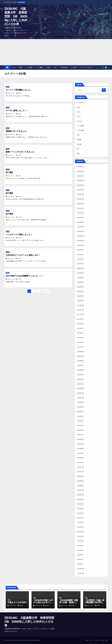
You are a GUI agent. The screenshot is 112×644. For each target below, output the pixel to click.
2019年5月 (80, 259)
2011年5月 (80, 559)
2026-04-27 (13, 606)
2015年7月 (80, 412)
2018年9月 (80, 278)
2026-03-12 (64, 606)
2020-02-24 (11, 155)
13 (43, 291)
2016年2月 (80, 384)
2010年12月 (81, 569)
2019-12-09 (11, 279)
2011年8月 (80, 546)
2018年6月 (80, 287)
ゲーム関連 (39, 67)
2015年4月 (80, 425)
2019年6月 (80, 255)
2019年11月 (80, 236)
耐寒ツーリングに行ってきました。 (21, 152)
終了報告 (9, 172)
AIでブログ (80, 103)
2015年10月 (81, 398)
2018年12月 (81, 268)
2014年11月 (80, 444)
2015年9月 (80, 402)
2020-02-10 (11, 197)
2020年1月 (80, 227)
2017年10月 (80, 315)
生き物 (48, 67)
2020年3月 (80, 218)
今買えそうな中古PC (17, 602)
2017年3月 (80, 338)
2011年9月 (80, 541)
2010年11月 (80, 573)
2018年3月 (80, 301)
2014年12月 (80, 439)
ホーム (14, 67)
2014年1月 (80, 462)
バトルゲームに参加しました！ (19, 234)
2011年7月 (80, 550)
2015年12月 (80, 389)
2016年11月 (80, 356)
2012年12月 (80, 490)
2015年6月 (80, 416)
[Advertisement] (56, 52)
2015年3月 (80, 430)
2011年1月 (80, 564)
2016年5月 (80, 375)
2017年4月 (80, 333)
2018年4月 (80, 296)
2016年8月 (80, 365)
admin (19, 93)
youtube (64, 67)
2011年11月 (80, 532)
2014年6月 (80, 453)
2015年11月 (80, 393)
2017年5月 (80, 328)
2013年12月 (80, 467)
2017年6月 (80, 324)
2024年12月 (81, 185)
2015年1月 (80, 435)
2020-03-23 (11, 114)
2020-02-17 (11, 176)
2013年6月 (80, 481)
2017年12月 (80, 305)
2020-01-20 (11, 238)
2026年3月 (80, 171)
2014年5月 (80, 458)
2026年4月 (80, 167)
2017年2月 (80, 342)
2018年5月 (80, 291)
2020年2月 (80, 222)
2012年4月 (80, 518)
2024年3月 (80, 199)
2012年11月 (80, 495)
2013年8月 (80, 476)
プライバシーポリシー (86, 67)
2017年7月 (80, 319)
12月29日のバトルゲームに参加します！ (23, 255)
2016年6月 (80, 370)
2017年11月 (80, 310)
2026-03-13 (39, 606)
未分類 (8, 87)
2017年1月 (80, 347)
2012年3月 (80, 523)
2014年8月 (80, 449)
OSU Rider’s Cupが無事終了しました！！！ (25, 276)
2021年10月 (81, 213)
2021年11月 (80, 208)
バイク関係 (29, 67)
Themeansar (37, 640)
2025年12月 (81, 181)
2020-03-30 (11, 93)
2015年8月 (80, 407)
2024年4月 (80, 194)
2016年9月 (80, 361)
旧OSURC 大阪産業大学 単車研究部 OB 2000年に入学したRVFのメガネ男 (16, 16)
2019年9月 (80, 245)
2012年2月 (80, 527)
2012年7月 (80, 504)
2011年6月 (80, 555)
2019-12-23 (11, 258)
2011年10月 (80, 536)
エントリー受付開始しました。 (19, 90)
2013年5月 (80, 486)
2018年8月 (80, 282)
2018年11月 (80, 273)
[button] (103, 67)
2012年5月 (80, 513)
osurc (79, 117)
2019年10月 (81, 241)
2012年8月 (80, 499)
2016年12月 (80, 352)
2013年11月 (80, 472)
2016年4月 (80, 379)
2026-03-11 (90, 606)
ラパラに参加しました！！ (17, 111)
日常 (78, 135)
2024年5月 (80, 190)
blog (78, 107)
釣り (55, 67)
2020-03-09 (11, 135)
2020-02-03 (11, 217)
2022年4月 (80, 204)
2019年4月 (80, 264)
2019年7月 (80, 250)
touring (79, 121)
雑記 (21, 67)
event (79, 112)
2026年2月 (80, 176)
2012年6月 (80, 509)
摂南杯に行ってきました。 (17, 131)
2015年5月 (80, 421)
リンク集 (74, 67)
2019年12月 (81, 231)
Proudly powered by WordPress (13, 640)
